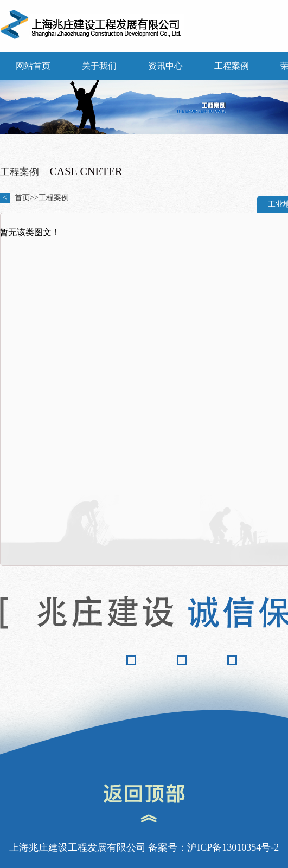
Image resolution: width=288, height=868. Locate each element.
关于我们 (99, 66)
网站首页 (33, 66)
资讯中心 (165, 66)
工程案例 (232, 66)
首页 (22, 198)
